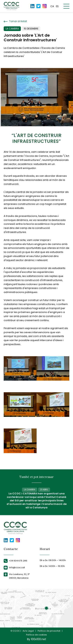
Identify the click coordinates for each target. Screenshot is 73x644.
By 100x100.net (37, 639)
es (57, 6)
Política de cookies (36, 635)
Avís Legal (28, 631)
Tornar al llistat (15, 21)
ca (52, 6)
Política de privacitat (49, 631)
